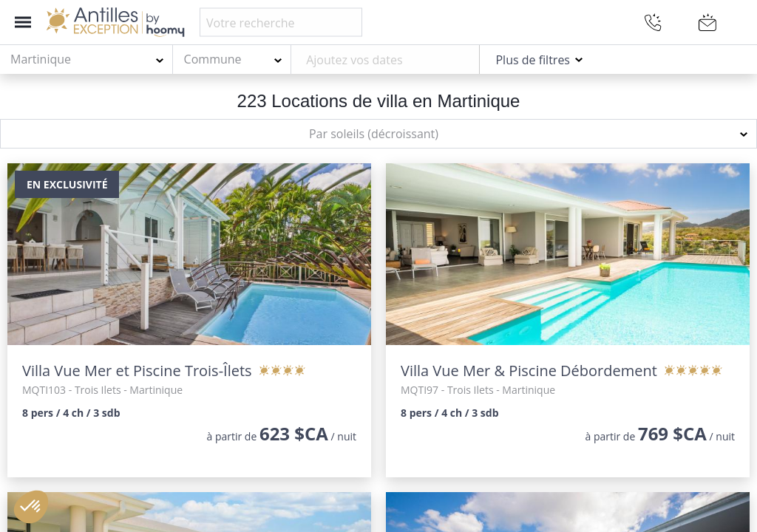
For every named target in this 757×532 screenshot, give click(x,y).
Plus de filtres (533, 60)
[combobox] (86, 60)
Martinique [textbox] (41, 59)
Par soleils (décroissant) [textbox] (374, 134)
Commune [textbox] (213, 59)
